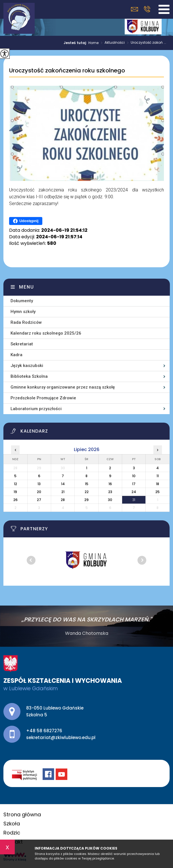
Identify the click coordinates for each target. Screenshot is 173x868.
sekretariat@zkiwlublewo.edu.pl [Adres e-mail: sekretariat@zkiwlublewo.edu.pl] (61, 737)
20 (39, 492)
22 (87, 492)
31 (134, 500)
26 (15, 500)
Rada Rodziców (26, 322)
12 (15, 484)
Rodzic (12, 833)
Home (93, 43)
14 (63, 484)
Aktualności (112, 43)
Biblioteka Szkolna (29, 376)
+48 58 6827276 (147, 9)
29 (86, 500)
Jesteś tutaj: (76, 43)
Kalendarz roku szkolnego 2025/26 (46, 333)
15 (87, 484)
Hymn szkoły (23, 312)
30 (110, 500)
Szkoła (12, 824)
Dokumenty (22, 301)
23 (110, 492)
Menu (27, 287)
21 (63, 492)
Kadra (16, 355)
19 (15, 492)
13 (39, 484)
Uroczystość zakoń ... (145, 43)
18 (158, 484)
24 (134, 492)
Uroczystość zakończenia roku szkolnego (67, 71)
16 (110, 484)
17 (134, 484)
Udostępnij (26, 221)
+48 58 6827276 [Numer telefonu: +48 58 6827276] (44, 731)
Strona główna (22, 814)
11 (158, 476)
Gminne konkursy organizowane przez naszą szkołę (63, 387)
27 (39, 500)
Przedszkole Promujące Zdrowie (43, 398)
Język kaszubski (27, 366)
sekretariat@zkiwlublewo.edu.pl (135, 9)
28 (63, 500)
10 (134, 476)
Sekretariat (22, 344)
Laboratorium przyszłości (36, 409)
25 (158, 492)
